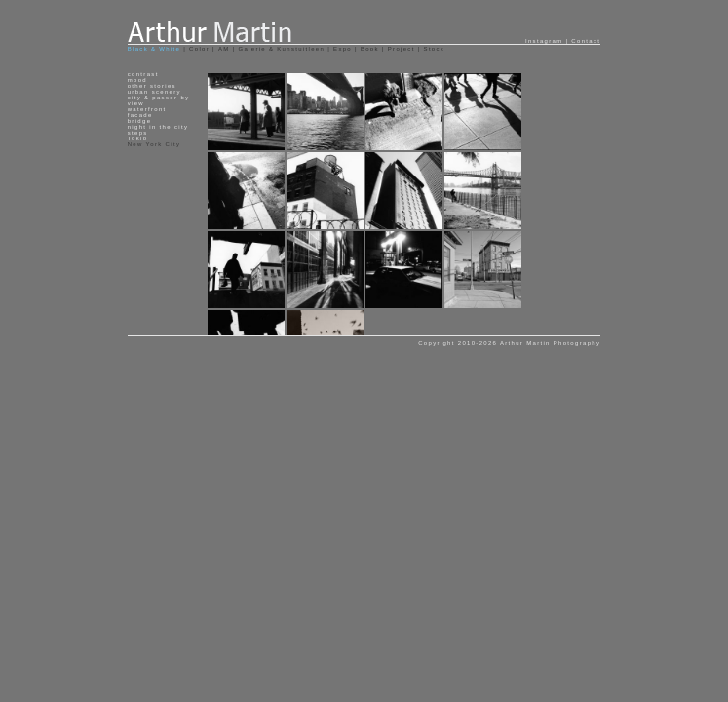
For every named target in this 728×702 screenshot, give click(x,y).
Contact (586, 41)
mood (137, 80)
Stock (435, 49)
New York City (154, 144)
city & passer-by (159, 97)
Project (402, 49)
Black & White (155, 49)
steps (138, 133)
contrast (143, 74)
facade (140, 115)
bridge (140, 121)
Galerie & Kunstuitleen (281, 49)
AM (224, 49)
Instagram (544, 41)
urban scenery (154, 92)
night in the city (158, 127)
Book (370, 49)
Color (199, 49)
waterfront (147, 109)
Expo (343, 49)
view (136, 103)
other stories (152, 86)
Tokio (138, 138)
